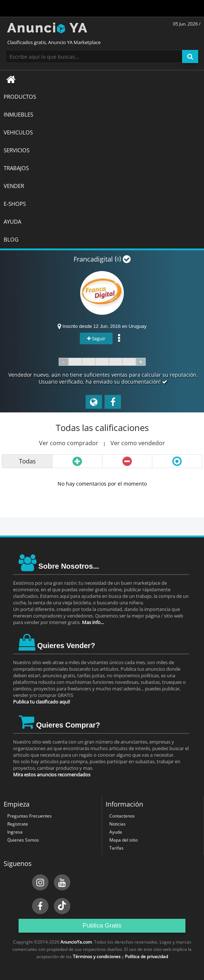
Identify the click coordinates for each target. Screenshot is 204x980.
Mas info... (93, 622)
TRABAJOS (16, 168)
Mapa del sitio (123, 840)
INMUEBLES (18, 114)
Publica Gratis (102, 926)
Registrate (18, 824)
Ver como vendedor (138, 443)
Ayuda (116, 832)
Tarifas (116, 848)
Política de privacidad (146, 957)
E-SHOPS (15, 204)
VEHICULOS (18, 132)
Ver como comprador (69, 443)
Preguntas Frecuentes (30, 816)
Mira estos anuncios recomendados (52, 775)
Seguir (96, 338)
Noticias (117, 824)
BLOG (11, 239)
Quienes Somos (23, 840)
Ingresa (15, 832)
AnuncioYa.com (76, 942)
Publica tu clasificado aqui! (42, 702)
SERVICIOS (17, 150)
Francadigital (93, 259)
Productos (20, 97)
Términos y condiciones (97, 957)
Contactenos (122, 816)
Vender (14, 186)
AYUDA (12, 222)
